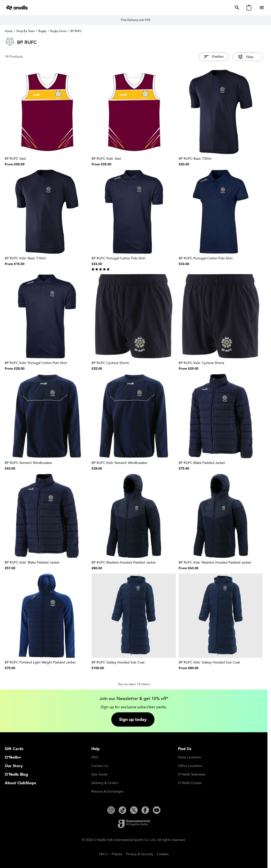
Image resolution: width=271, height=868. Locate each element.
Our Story (14, 766)
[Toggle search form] (236, 8)
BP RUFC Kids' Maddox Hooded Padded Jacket (215, 562)
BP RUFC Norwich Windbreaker (28, 463)
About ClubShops (20, 783)
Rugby (42, 31)
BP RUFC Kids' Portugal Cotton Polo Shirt (36, 363)
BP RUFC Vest (15, 159)
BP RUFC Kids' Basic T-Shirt (25, 258)
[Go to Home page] (17, 8)
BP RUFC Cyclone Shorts (110, 363)
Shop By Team (26, 31)
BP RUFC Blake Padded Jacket (202, 463)
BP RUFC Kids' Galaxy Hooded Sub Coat (209, 662)
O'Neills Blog (16, 775)
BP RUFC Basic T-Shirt (195, 159)
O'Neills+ (13, 757)
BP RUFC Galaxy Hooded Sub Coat (118, 662)
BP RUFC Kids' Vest (106, 159)
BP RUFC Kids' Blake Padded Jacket (32, 562)
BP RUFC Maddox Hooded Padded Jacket (124, 562)
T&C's (103, 854)
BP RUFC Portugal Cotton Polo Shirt (119, 258)
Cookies (163, 854)
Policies (117, 854)
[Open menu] (262, 8)
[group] (134, 269)
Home (9, 31)
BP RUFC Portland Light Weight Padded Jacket (40, 662)
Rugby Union (58, 31)
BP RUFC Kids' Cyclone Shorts (201, 363)
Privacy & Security (140, 854)
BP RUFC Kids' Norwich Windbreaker (119, 463)
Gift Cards (14, 749)
